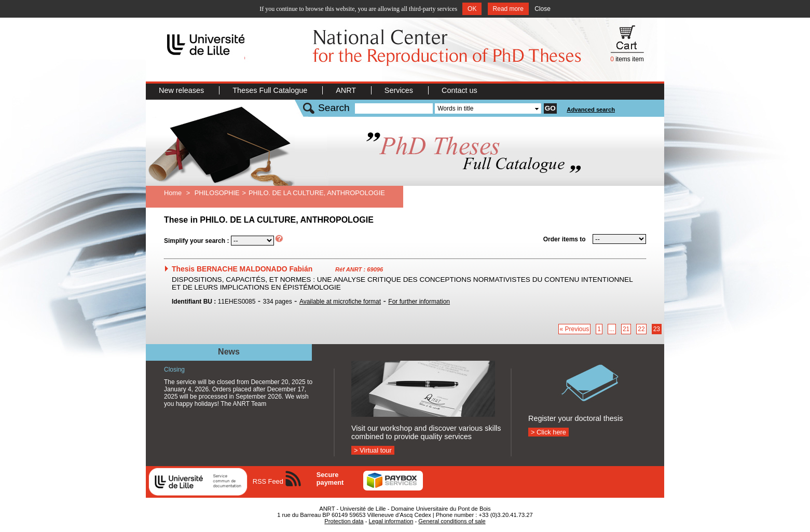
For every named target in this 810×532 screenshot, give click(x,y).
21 (626, 329)
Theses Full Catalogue (271, 90)
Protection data (344, 521)
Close (543, 9)
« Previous (575, 329)
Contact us (459, 90)
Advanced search (591, 110)
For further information (419, 302)
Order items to (565, 239)
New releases (182, 90)
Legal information (391, 521)
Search (334, 108)
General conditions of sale (452, 521)
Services (400, 90)
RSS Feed (268, 481)
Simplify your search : (196, 241)
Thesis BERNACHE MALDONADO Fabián (242, 269)
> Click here (548, 432)
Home (173, 193)
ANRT (347, 90)
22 (641, 329)
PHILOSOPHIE (217, 193)
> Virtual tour (373, 450)
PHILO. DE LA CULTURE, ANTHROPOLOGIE (317, 193)
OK (472, 9)
